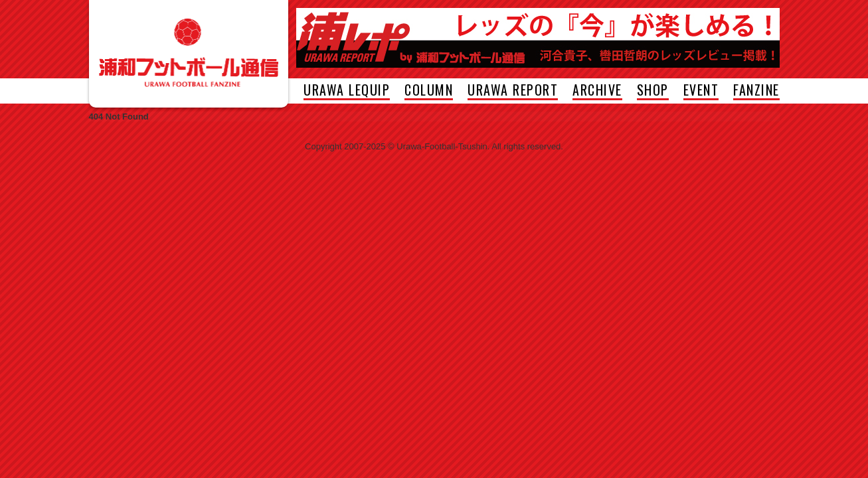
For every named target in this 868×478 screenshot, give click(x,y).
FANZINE (756, 91)
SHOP (653, 91)
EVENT (701, 91)
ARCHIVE (597, 91)
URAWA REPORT (513, 91)
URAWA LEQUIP (347, 91)
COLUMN (429, 91)
